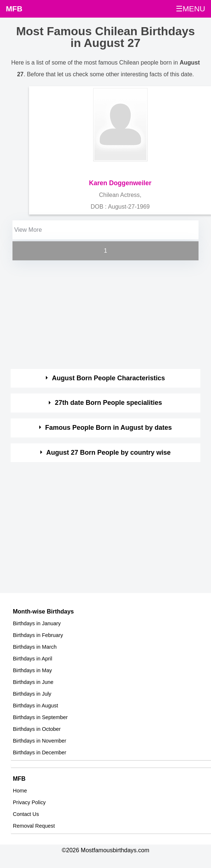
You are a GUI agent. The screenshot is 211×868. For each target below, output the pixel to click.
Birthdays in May (32, 670)
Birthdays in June (33, 682)
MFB (14, 9)
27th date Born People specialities (109, 403)
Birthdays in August (35, 706)
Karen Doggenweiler (120, 183)
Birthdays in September (40, 717)
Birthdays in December (40, 752)
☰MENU (190, 9)
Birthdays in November (40, 741)
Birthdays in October (37, 729)
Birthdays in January (37, 623)
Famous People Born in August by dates (108, 428)
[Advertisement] (99, 314)
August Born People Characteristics (109, 378)
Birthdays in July (32, 694)
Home (20, 791)
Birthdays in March (35, 647)
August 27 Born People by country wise (108, 453)
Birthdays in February (38, 635)
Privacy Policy (29, 802)
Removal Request (34, 826)
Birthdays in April (32, 659)
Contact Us (26, 814)
